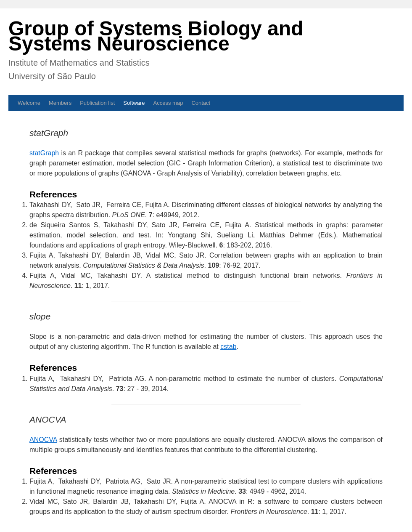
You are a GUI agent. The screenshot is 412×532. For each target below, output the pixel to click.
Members (60, 103)
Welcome (29, 103)
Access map (168, 103)
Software (134, 103)
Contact (201, 103)
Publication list (97, 103)
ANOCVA (43, 440)
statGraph (44, 153)
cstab (228, 347)
